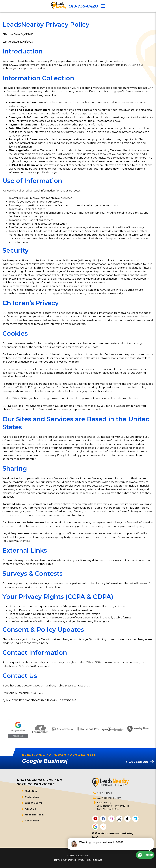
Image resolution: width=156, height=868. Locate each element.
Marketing (31, 791)
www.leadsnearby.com (109, 798)
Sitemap (98, 860)
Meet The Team (34, 815)
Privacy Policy (84, 860)
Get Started (32, 821)
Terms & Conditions (64, 860)
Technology (32, 797)
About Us (30, 809)
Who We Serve (34, 803)
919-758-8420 (83, 6)
